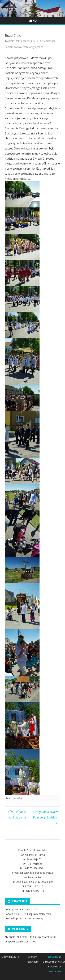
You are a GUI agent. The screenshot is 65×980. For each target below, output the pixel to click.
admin (11, 41)
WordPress (55, 971)
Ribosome (52, 957)
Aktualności (15, 798)
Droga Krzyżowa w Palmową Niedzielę (45, 817)
